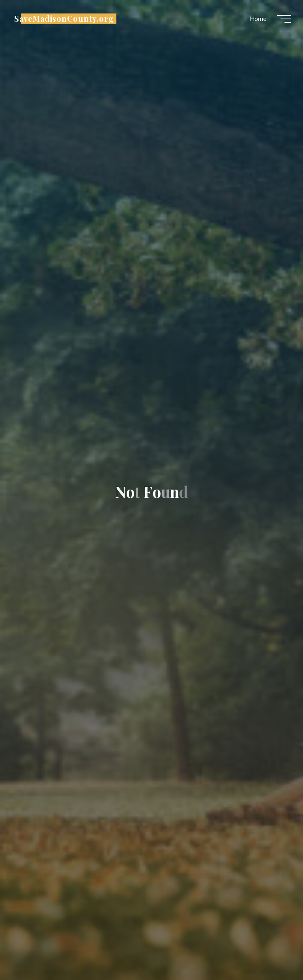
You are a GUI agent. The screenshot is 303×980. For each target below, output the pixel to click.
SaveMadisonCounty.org (64, 19)
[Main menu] (284, 19)
